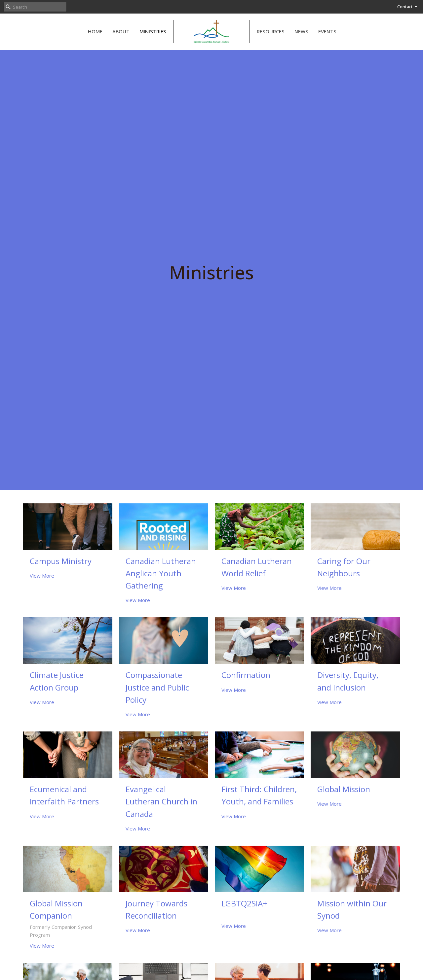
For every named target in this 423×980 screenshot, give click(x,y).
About (121, 31)
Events (327, 31)
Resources (271, 31)
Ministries (153, 31)
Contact (408, 7)
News (301, 31)
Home (95, 31)
